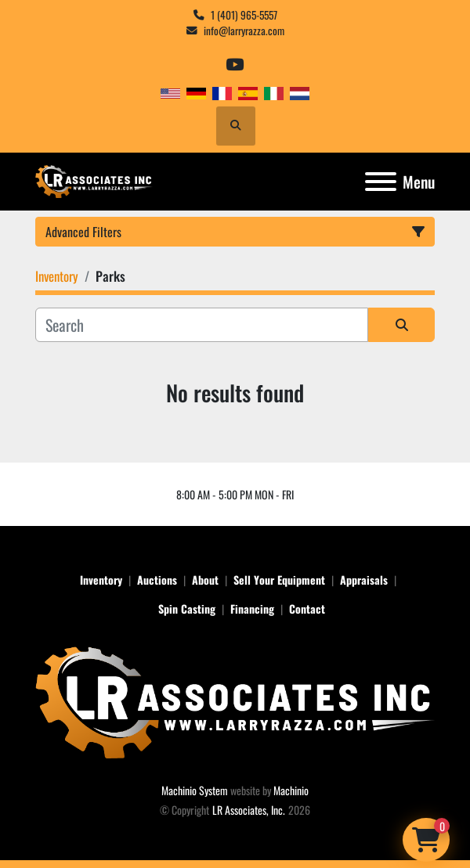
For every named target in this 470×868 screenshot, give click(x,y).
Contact (307, 609)
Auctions (157, 580)
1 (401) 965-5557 (244, 15)
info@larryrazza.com (244, 31)
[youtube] (235, 65)
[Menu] (381, 182)
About (205, 580)
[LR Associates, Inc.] (235, 700)
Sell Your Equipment (279, 580)
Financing (252, 609)
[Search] (202, 325)
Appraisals (364, 580)
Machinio (291, 790)
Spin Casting (187, 609)
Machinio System (195, 790)
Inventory (101, 580)
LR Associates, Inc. (249, 810)
